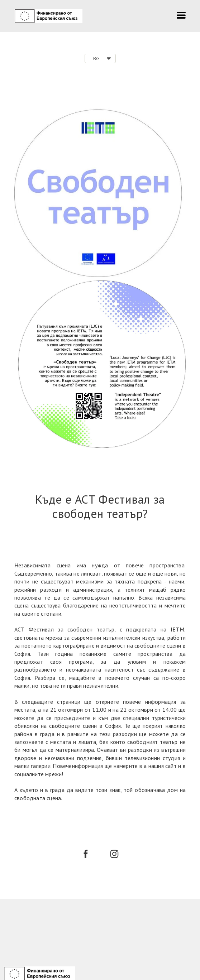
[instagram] (114, 854)
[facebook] (86, 854)
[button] (181, 15)
